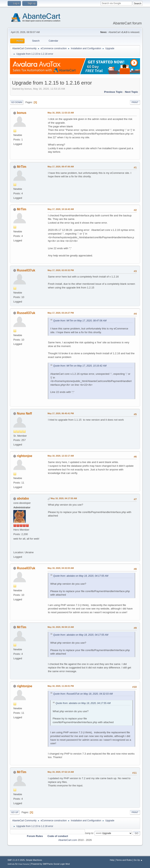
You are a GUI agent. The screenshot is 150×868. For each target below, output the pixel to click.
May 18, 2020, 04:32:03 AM (61, 568)
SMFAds (11, 864)
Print (135, 102)
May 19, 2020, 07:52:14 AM (61, 772)
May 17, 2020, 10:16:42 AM (61, 209)
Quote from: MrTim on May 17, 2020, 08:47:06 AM (80, 321)
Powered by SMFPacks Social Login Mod (50, 864)
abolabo (23, 498)
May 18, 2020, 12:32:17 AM (61, 456)
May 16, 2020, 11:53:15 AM (61, 113)
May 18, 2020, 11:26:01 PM (61, 686)
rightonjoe (25, 456)
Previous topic (113, 92)
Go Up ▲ (138, 860)
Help (112, 860)
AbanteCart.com (68, 840)
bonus (22, 113)
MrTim (22, 167)
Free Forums (24, 864)
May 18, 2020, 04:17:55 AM (64, 498)
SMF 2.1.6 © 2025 (16, 860)
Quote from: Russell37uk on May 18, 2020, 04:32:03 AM (83, 694)
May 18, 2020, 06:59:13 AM (61, 627)
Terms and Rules (124, 860)
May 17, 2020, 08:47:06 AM (61, 167)
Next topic (131, 92)
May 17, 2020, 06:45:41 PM (61, 413)
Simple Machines (34, 860)
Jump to (89, 833)
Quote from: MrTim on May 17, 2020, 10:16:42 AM (80, 366)
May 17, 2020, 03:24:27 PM (61, 313)
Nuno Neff (24, 413)
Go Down (17, 102)
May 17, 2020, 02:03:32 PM (61, 270)
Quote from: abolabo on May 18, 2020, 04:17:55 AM (81, 576)
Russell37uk (26, 270)
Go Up (15, 812)
